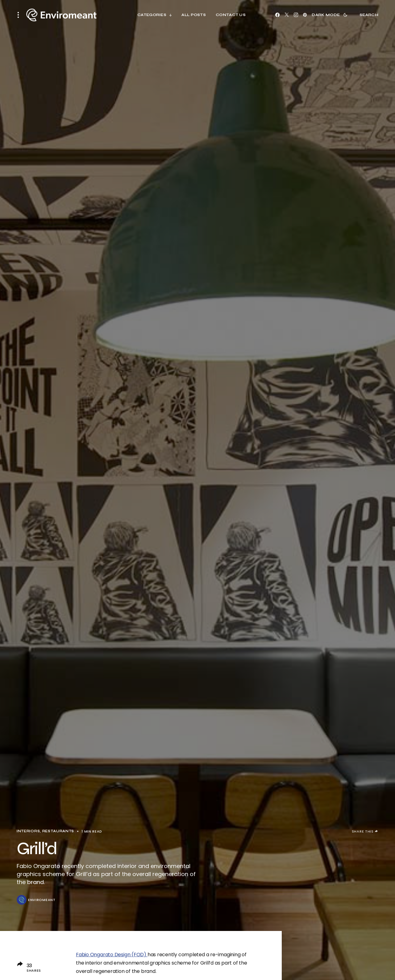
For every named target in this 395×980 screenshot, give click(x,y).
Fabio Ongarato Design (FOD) (112, 955)
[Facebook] (277, 15)
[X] (287, 15)
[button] (20, 15)
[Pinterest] (305, 15)
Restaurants (58, 831)
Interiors (28, 831)
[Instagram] (296, 15)
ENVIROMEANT (42, 900)
